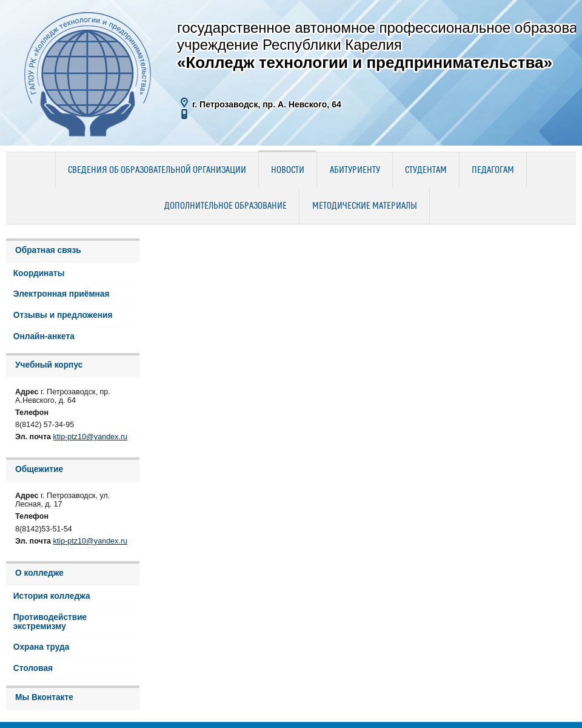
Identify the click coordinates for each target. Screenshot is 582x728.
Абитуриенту (355, 170)
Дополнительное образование (226, 206)
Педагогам (493, 170)
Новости (288, 170)
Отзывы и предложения (63, 315)
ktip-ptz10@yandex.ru (91, 437)
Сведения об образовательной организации (157, 170)
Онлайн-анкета (44, 336)
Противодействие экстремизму (50, 622)
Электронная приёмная (62, 294)
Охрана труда (42, 647)
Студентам (426, 170)
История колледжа (52, 596)
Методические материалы (365, 206)
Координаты (39, 273)
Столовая (33, 668)
